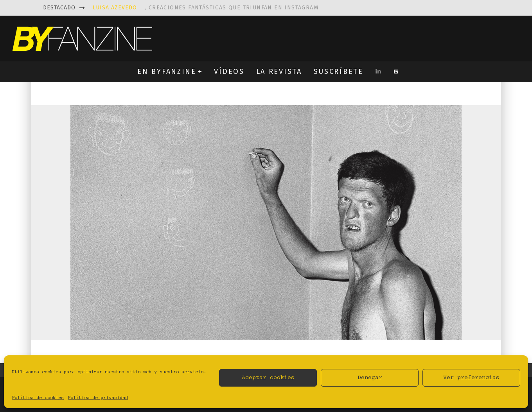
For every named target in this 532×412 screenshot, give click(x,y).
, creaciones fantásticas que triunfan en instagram (206, 8)
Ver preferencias (471, 378)
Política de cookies (38, 398)
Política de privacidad (98, 398)
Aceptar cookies (268, 378)
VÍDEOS (229, 72)
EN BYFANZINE (167, 72)
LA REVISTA (279, 72)
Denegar (370, 378)
